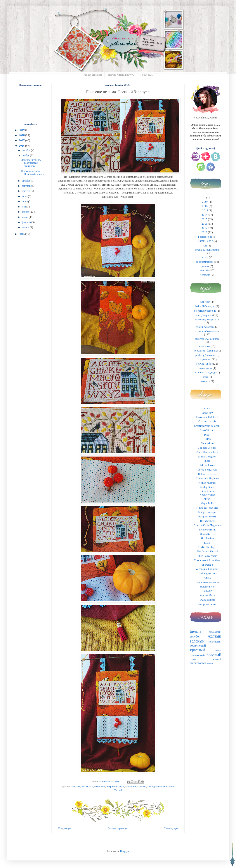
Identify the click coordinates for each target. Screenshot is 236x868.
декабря (26, 150)
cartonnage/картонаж (207, 320)
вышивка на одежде (205, 373)
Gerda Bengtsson (207, 470)
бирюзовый (215, 632)
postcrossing (205, 237)
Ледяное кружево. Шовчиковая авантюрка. (31, 163)
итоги (205, 258)
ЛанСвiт (207, 591)
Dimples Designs (207, 448)
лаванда (218, 651)
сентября (27, 186)
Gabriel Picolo (207, 465)
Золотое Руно (207, 587)
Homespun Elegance (207, 479)
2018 (22, 135)
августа (26, 191)
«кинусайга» (205, 368)
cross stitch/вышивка (136, 787)
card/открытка (205, 315)
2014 (204, 215)
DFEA (207, 435)
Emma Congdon (207, 457)
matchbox (205, 346)
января (26, 228)
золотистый (215, 642)
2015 (22, 234)
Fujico (207, 461)
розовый (214, 655)
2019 (22, 130)
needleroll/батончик (205, 351)
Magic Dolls (207, 503)
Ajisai (207, 409)
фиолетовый (198, 663)
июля (25, 196)
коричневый (198, 646)
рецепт (205, 266)
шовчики (205, 381)
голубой (81, 787)
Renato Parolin (207, 530)
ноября (26, 156)
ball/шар (205, 302)
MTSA (207, 499)
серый (193, 660)
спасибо (204, 271)
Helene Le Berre (207, 474)
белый (195, 632)
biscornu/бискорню (205, 311)
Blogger (125, 851)
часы (205, 377)
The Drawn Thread (207, 552)
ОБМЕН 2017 (205, 241)
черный (210, 663)
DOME (207, 439)
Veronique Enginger (207, 569)
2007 (205, 202)
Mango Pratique (207, 512)
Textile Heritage (207, 547)
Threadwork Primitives (207, 560)
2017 (22, 141)
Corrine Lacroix (207, 422)
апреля (26, 212)
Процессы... (147, 75)
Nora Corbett (207, 521)
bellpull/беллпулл (115, 787)
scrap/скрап (204, 360)
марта (25, 217)
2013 (205, 211)
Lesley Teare (207, 487)
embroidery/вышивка (207, 339)
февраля (27, 222)
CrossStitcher (207, 430)
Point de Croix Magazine (207, 525)
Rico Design (207, 539)
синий (217, 660)
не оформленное (205, 262)
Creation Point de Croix (207, 426)
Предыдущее (171, 828)
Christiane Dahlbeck (207, 417)
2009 (205, 206)
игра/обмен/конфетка (207, 250)
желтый (90, 787)
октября (26, 181)
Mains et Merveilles (207, 508)
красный (197, 650)
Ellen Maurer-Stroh (207, 452)
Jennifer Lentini (207, 483)
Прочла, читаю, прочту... (121, 75)
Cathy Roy (207, 413)
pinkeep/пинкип (205, 355)
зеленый (197, 641)
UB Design (207, 565)
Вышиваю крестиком (207, 582)
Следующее (65, 828)
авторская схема (207, 604)
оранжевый (100, 787)
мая (24, 207)
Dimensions (207, 443)
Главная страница (92, 75)
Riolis (207, 543)
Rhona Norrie (207, 534)
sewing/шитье (155, 787)
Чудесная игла (207, 600)
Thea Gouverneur (207, 556)
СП (205, 246)
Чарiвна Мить (207, 595)
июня (25, 202)
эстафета (205, 275)
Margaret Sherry (207, 517)
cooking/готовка (205, 327)
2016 (73, 787)
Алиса (207, 578)
